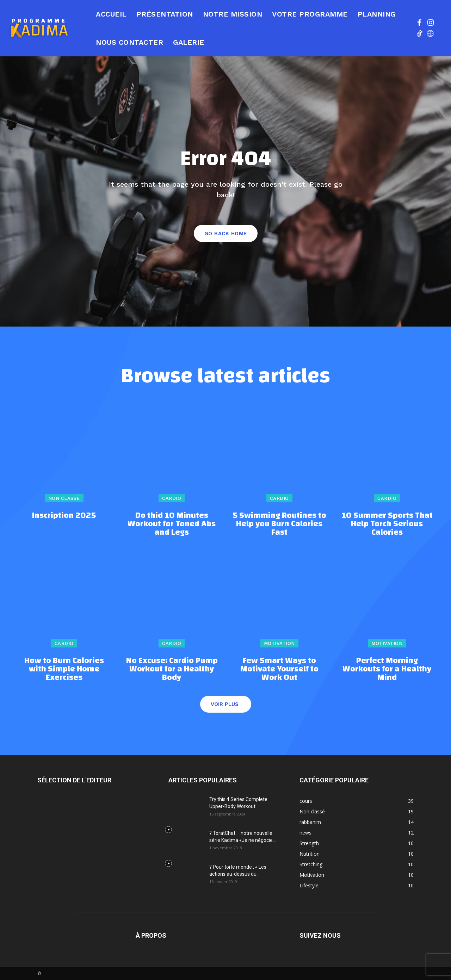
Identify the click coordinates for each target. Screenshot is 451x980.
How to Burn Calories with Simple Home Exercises (64, 669)
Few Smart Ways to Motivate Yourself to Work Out (279, 669)
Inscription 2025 (64, 515)
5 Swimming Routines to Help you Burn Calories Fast (279, 524)
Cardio (172, 498)
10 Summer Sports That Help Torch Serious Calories (387, 524)
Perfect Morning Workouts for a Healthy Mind (387, 669)
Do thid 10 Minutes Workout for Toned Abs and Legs (172, 524)
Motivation (279, 643)
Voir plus (225, 704)
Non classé (64, 498)
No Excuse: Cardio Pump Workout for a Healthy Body (172, 669)
